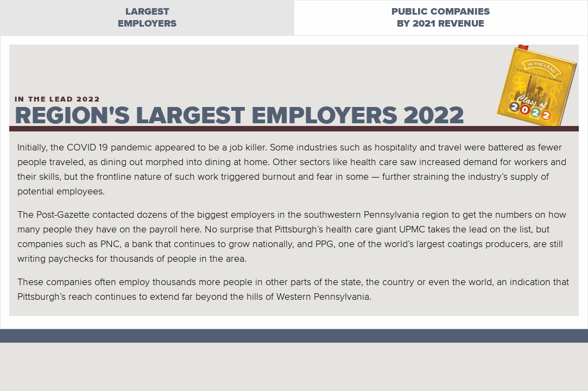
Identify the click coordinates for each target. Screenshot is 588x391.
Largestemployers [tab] (147, 18)
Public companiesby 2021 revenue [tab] (441, 18)
